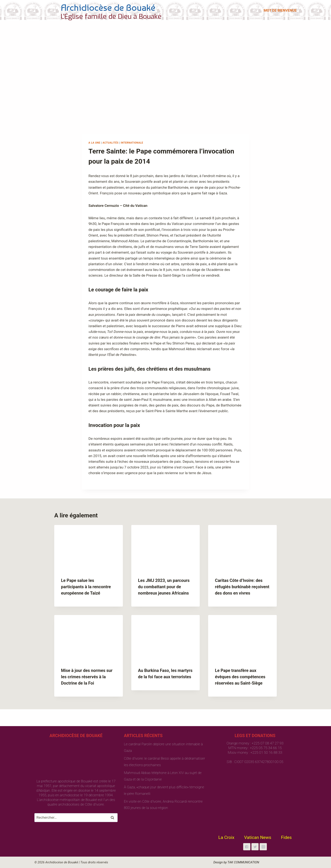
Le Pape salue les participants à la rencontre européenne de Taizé (86, 587)
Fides (286, 837)
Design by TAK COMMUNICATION (236, 862)
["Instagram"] (263, 847)
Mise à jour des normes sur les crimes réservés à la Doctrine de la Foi (87, 677)
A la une (94, 143)
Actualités (111, 143)
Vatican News (258, 837)
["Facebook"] (247, 847)
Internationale (132, 143)
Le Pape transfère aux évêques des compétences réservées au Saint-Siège (240, 677)
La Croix (226, 837)
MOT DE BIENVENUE (280, 10)
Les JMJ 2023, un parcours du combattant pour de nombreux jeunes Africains (164, 587)
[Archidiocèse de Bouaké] (99, 11)
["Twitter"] (255, 847)
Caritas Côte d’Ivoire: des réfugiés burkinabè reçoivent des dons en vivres (242, 587)
